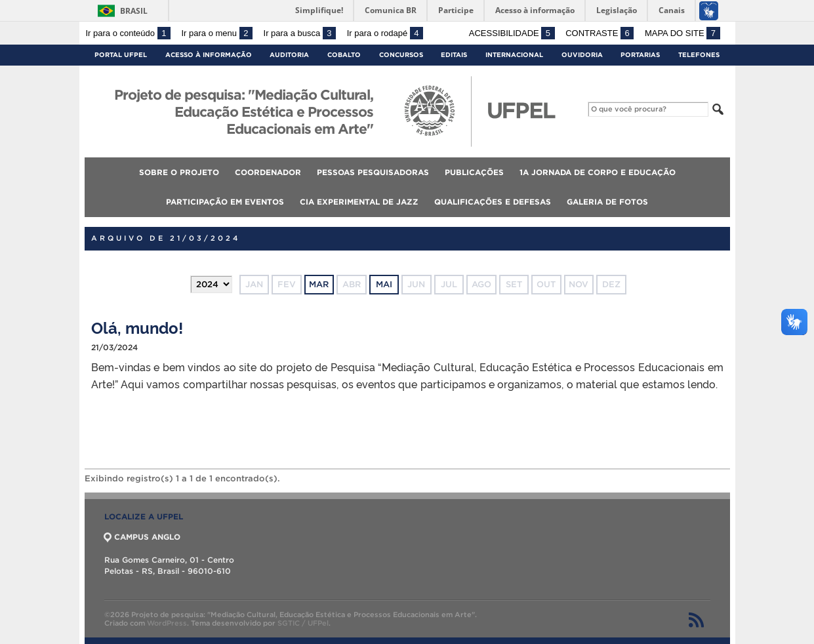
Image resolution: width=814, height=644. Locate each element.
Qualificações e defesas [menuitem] (493, 202)
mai (384, 284)
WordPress (167, 623)
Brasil (134, 11)
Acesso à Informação (209, 55)
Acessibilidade (512, 33)
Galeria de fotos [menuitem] (607, 202)
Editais (454, 55)
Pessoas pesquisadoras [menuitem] (373, 172)
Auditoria (289, 55)
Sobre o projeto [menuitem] (179, 172)
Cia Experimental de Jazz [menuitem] (359, 202)
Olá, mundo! (137, 327)
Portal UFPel (121, 55)
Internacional (514, 55)
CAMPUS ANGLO (142, 537)
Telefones (699, 55)
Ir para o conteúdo (128, 33)
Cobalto (344, 55)
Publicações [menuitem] (474, 172)
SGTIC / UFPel (303, 623)
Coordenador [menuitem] (268, 172)
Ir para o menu (217, 33)
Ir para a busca (300, 33)
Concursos (401, 55)
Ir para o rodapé (385, 33)
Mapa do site (682, 33)
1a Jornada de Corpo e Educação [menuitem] (598, 172)
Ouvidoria (582, 55)
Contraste (600, 33)
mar (319, 284)
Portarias (640, 55)
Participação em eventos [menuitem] (225, 202)
